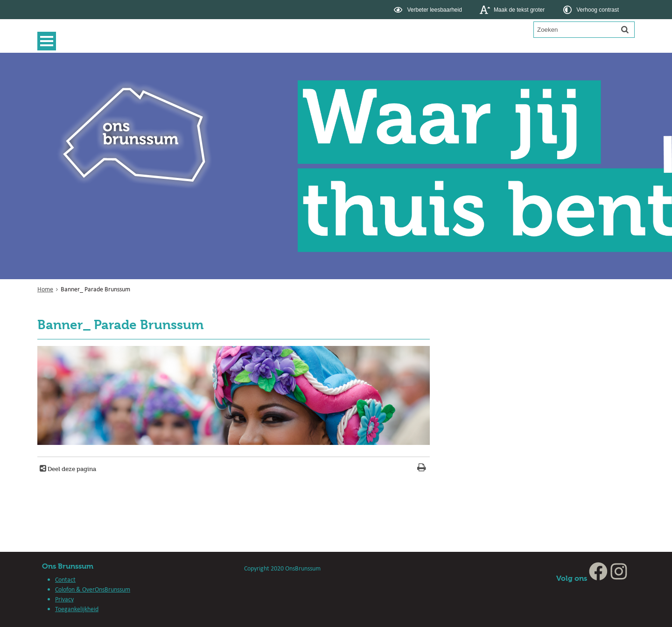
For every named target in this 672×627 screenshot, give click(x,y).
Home (45, 289)
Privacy (64, 599)
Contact (65, 579)
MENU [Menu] (49, 41)
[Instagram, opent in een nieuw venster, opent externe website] (619, 578)
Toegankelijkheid (77, 609)
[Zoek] (625, 29)
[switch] (429, 10)
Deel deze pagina (71, 469)
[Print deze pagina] (422, 468)
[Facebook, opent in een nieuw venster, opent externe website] (598, 578)
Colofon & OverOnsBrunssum (93, 589)
